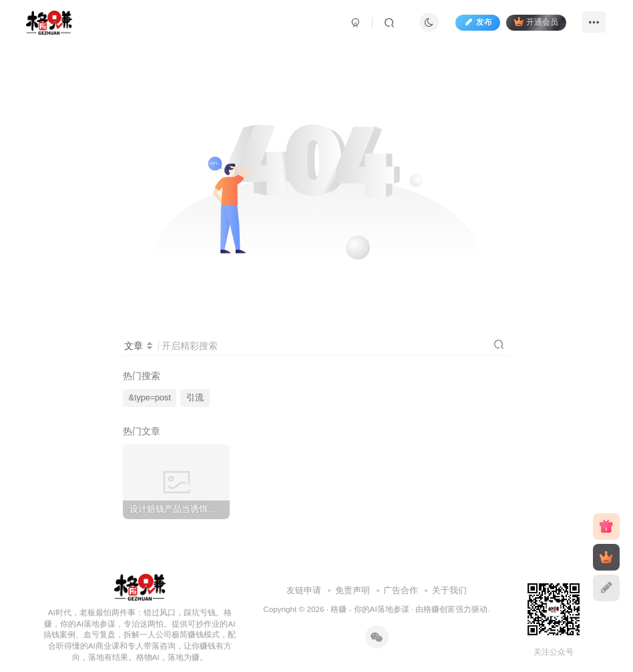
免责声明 (353, 590)
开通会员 (536, 22)
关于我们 (449, 590)
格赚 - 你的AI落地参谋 (370, 609)
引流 (195, 398)
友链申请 (304, 590)
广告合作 (401, 590)
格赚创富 (439, 609)
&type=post (150, 398)
